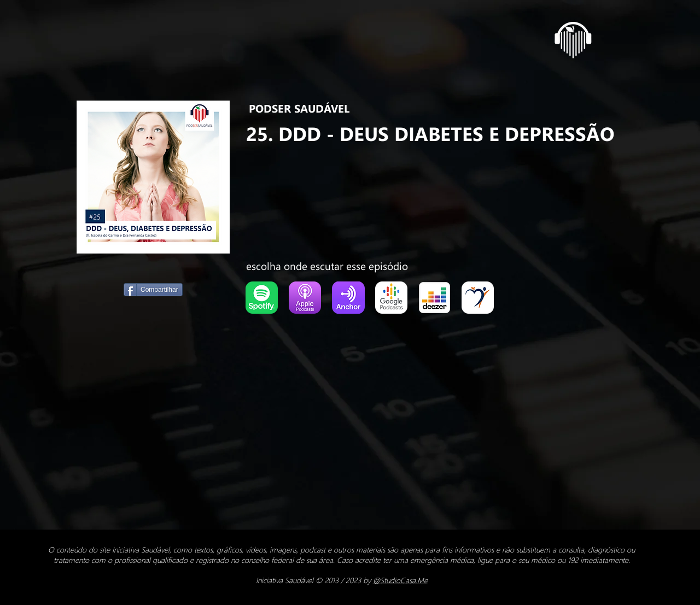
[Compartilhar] (153, 290)
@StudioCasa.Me (400, 580)
